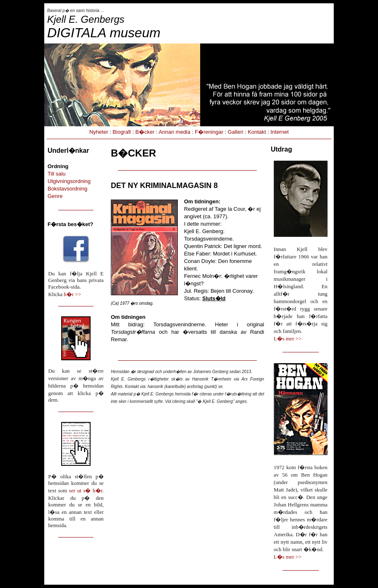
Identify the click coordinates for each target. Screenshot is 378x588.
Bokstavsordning (67, 189)
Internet (280, 132)
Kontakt (257, 132)
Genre (55, 196)
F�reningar (209, 132)
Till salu (57, 174)
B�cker (145, 132)
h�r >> (72, 294)
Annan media (175, 132)
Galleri (236, 132)
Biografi (122, 132)
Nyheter (99, 132)
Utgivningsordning (69, 181)
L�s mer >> (288, 339)
